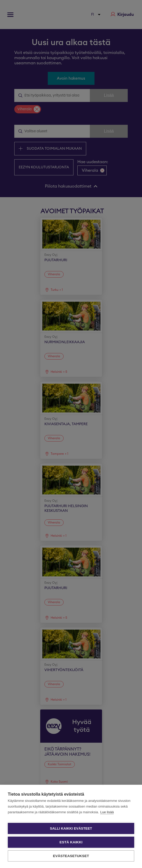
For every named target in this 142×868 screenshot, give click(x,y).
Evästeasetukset (71, 856)
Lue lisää (107, 812)
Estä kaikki (71, 842)
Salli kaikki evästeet (71, 828)
